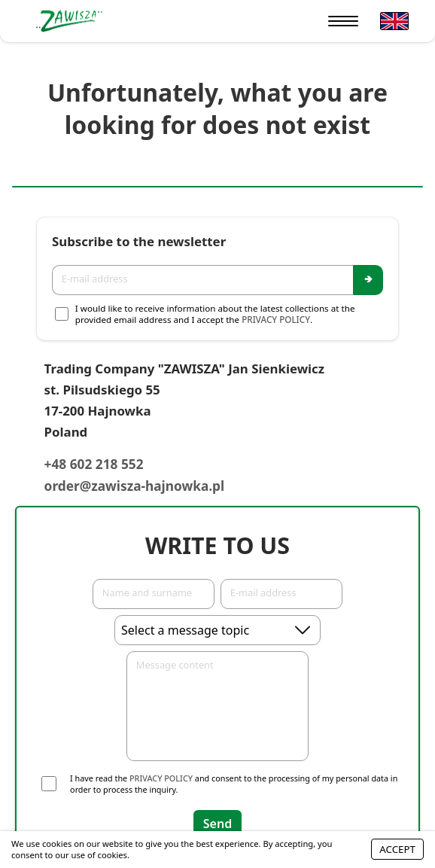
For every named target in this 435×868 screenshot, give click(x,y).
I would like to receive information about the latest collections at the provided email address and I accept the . (215, 314)
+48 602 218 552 (94, 464)
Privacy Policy (276, 320)
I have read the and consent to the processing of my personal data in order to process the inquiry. (234, 784)
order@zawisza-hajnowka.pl (135, 486)
